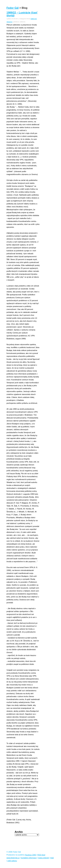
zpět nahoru (12, 861)
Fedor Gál (13, 8)
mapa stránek (44, 858)
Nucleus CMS (30, 855)
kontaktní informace (29, 858)
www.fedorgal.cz (13, 858)
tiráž (52, 858)
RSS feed (41, 855)
